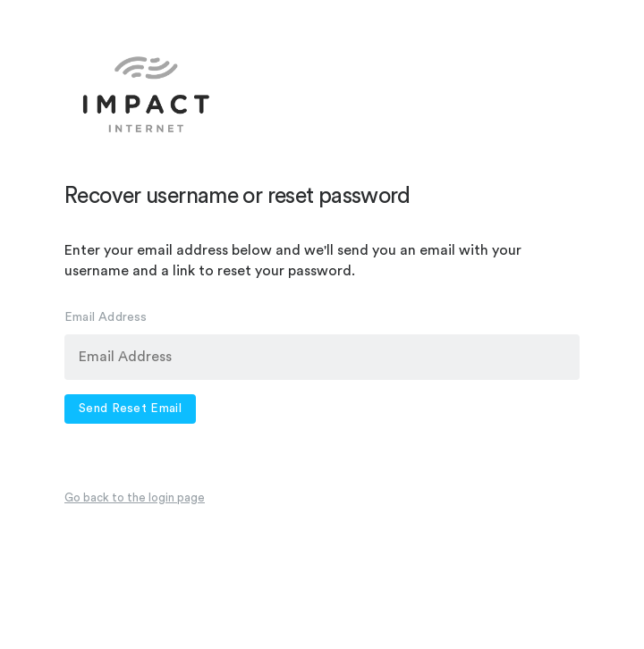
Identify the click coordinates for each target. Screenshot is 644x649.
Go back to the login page (135, 497)
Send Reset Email (130, 409)
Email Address (106, 317)
